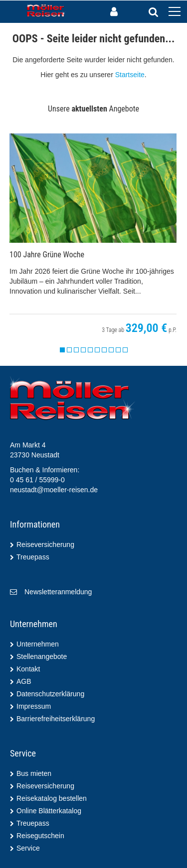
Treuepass (33, 557)
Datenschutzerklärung (50, 694)
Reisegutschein (40, 836)
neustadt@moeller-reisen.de (54, 490)
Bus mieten (34, 773)
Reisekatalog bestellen (52, 798)
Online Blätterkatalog (49, 811)
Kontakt (28, 669)
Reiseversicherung (45, 544)
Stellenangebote (42, 656)
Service (28, 848)
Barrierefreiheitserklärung (56, 719)
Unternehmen (38, 644)
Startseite (130, 75)
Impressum (34, 706)
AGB (24, 681)
